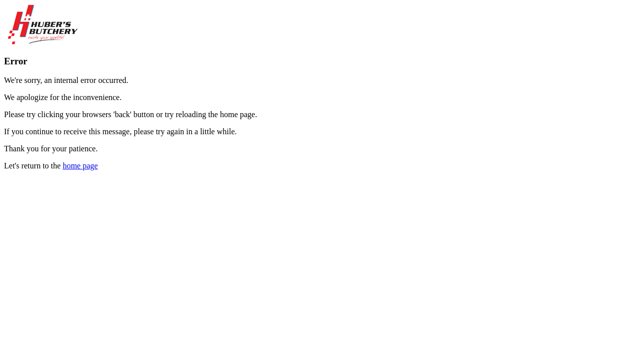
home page (80, 166)
